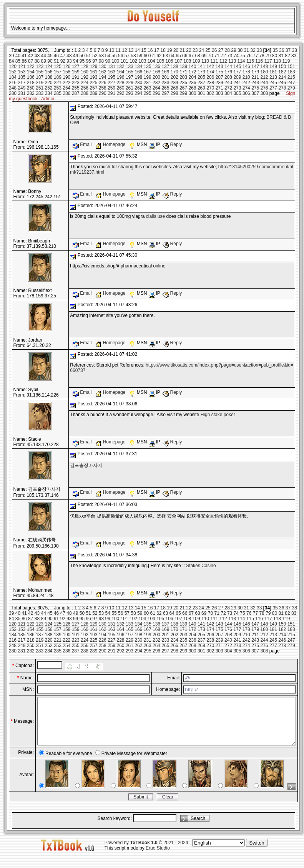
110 (205, 61)
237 (201, 83)
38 (295, 50)
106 (169, 61)
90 (50, 61)
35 (275, 50)
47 (63, 56)
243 (255, 83)
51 (88, 56)
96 (88, 61)
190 (66, 77)
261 (130, 88)
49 (76, 56)
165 (130, 72)
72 (223, 56)
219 (40, 83)
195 (111, 77)
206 (210, 77)
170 (174, 72)
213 (273, 77)
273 (237, 88)
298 (174, 93)
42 (31, 56)
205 (201, 77)
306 (246, 93)
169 (165, 72)
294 (138, 93)
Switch (257, 852)
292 (121, 93)
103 (142, 61)
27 (221, 50)
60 (146, 56)
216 (13, 83)
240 (228, 83)
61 (152, 56)
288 (85, 93)
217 (22, 83)
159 (76, 72)
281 (22, 93)
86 (24, 61)
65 (178, 56)
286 (66, 93)
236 (193, 83)
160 (85, 72)
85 (18, 61)
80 (275, 56)
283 (40, 93)
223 (76, 83)
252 (49, 88)
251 (40, 88)
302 (210, 93)
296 (156, 93)
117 (268, 61)
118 (277, 61)
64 (172, 56)
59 (140, 56)
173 (201, 72)
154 (31, 72)
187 (40, 77)
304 (228, 93)
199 (148, 77)
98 (101, 61)
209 (237, 77)
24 (202, 50)
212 (264, 77)
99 (108, 61)
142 (210, 66)
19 (169, 50)
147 (255, 66)
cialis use (155, 216)
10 (112, 50)
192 (85, 77)
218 (31, 83)
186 (31, 77)
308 (264, 93)
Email (83, 144)
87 (31, 61)
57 (127, 56)
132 (121, 66)
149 (273, 66)
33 (259, 50)
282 (31, 93)
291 (111, 93)
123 (40, 66)
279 (291, 88)
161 (93, 72)
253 (58, 88)
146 (246, 66)
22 (189, 50)
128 (85, 66)
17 (157, 50)
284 (49, 93)
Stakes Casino (201, 566)
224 (85, 83)
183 (291, 72)
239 (219, 83)
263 (148, 88)
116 (259, 61)
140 (193, 66)
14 (137, 50)
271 (219, 88)
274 (246, 88)
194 (103, 77)
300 (193, 93)
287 (76, 93)
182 (282, 72)
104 (151, 61)
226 (103, 83)
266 (174, 88)
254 (66, 88)
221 (58, 83)
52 (95, 56)
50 (82, 56)
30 (240, 50)
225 (93, 83)
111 (214, 61)
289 (93, 93)
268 (193, 88)
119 (286, 61)
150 (282, 66)
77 (255, 56)
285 (58, 93)
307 (255, 93)
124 (49, 66)
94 (76, 61)
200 (156, 77)
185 (22, 77)
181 (273, 72)
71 (217, 56)
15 (144, 50)
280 (13, 93)
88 (37, 61)
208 (228, 77)
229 (130, 83)
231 (148, 83)
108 (187, 61)
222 (66, 83)
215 (291, 77)
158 (66, 72)
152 (13, 72)
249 (22, 88)
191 (76, 77)
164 (121, 72)
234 (174, 83)
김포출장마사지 (86, 465)
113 (232, 61)
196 (121, 77)
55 (114, 56)
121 (22, 66)
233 (165, 83)
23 (195, 50)
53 (101, 56)
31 (247, 50)
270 (210, 88)
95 (82, 61)
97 (95, 61)
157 (58, 72)
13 (131, 50)
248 (13, 88)
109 (196, 61)
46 (56, 56)
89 (44, 61)
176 (228, 72)
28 (227, 50)
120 (13, 66)
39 (11, 56)
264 (156, 88)
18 (163, 50)
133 (130, 66)
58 (133, 56)
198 (138, 77)
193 (93, 77)
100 (115, 61)
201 (165, 77)
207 (219, 77)
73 (230, 56)
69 (204, 56)
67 (191, 56)
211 (255, 77)
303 (219, 93)
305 (237, 93)
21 (182, 50)
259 (111, 88)
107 (178, 61)
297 (165, 93)
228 (121, 83)
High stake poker (218, 415)
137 (165, 66)
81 (281, 56)
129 (93, 66)
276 (264, 88)
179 (255, 72)
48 (69, 56)
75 (242, 56)
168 (156, 72)
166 (138, 72)
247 (291, 83)
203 (183, 77)
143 (219, 66)
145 (237, 66)
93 (69, 61)
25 (208, 50)
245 (273, 83)
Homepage (111, 144)
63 (165, 56)
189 (58, 77)
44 (44, 56)
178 (246, 72)
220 (49, 83)
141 (201, 66)
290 (103, 93)
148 (264, 66)
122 (31, 66)
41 (24, 56)
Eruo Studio (158, 857)
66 (185, 56)
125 (58, 66)
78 (262, 56)
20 (176, 50)
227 (111, 83)
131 (111, 66)
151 (291, 66)
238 (210, 83)
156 (49, 72)
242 (246, 83)
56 (120, 56)
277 (273, 88)
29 (233, 50)
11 (118, 50)
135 (148, 66)
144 (228, 66)
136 (156, 66)
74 (236, 56)
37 (288, 50)
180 (264, 72)
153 (22, 72)
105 (160, 61)
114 (241, 61)
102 (133, 61)
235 (183, 83)
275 (255, 88)
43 (37, 56)
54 (108, 56)
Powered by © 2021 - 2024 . (148, 852)
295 (148, 93)
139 (183, 66)
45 (50, 56)
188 (49, 77)
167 (148, 72)
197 (130, 77)
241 (237, 83)
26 (214, 50)
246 (282, 83)
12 (124, 50)
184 (13, 77)
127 (76, 66)
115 (250, 61)
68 (197, 56)
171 (183, 72)
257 (93, 88)
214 (282, 77)
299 (183, 93)
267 (183, 88)
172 (193, 72)
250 (31, 88)
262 (138, 88)
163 (111, 72)
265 (165, 88)
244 (264, 83)
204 (193, 77)
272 (228, 88)
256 (85, 88)
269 (201, 88)
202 (174, 77)
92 (63, 61)
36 (282, 50)
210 (246, 77)
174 (210, 72)
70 (210, 56)
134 (138, 66)
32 (253, 50)
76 (249, 56)
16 (150, 50)
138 (174, 66)
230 (138, 83)
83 (294, 56)
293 (130, 93)
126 (66, 66)
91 (56, 61)
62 (159, 56)
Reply (172, 144)
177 (237, 72)
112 (223, 61)
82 (287, 56)
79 (268, 56)
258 (103, 88)
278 (282, 88)
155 (40, 72)
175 (219, 72)
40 (18, 56)
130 (103, 66)
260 (121, 88)
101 (125, 61)
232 (156, 83)
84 (11, 61)
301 (201, 93)
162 (103, 72)
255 (76, 88)
